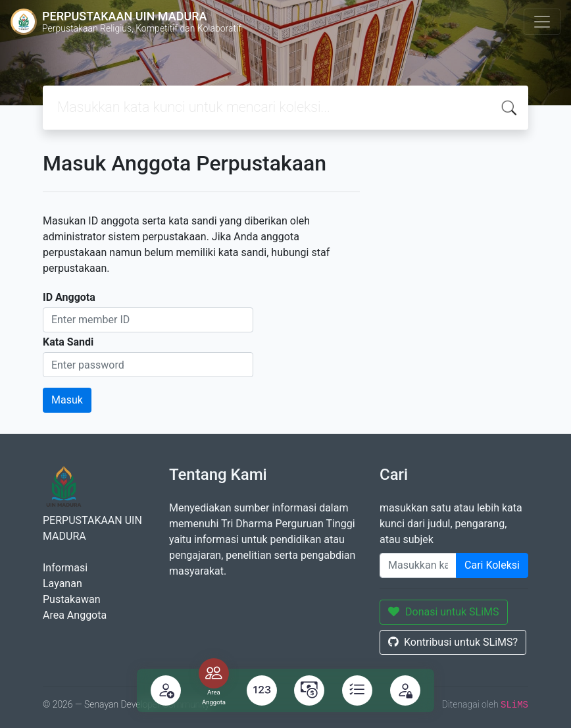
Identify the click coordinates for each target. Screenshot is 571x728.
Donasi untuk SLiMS (444, 612)
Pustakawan (71, 599)
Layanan (62, 584)
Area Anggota (75, 615)
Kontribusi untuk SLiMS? (453, 642)
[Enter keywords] (418, 565)
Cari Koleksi (492, 565)
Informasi (65, 568)
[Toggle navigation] (542, 22)
